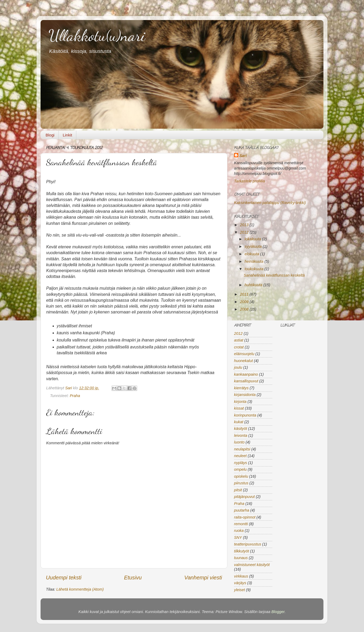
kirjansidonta (245, 395)
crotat (239, 347)
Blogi (50, 135)
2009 (245, 302)
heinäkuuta (255, 261)
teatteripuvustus (248, 544)
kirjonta (240, 402)
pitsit (238, 490)
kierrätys (241, 388)
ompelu (240, 469)
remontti (241, 524)
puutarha (242, 510)
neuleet (240, 456)
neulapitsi (242, 449)
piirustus (241, 483)
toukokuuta (255, 269)
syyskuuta (254, 246)
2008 (245, 309)
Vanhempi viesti (203, 578)
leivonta (241, 435)
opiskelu (241, 476)
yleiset (240, 590)
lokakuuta (254, 239)
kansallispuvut (246, 381)
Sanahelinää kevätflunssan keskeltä (274, 275)
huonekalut (243, 361)
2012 (245, 232)
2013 (245, 225)
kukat (239, 422)
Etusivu (133, 578)
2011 (245, 294)
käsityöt (241, 429)
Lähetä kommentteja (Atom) (80, 589)
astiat (239, 340)
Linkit (67, 135)
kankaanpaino (246, 374)
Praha (75, 396)
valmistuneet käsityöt (252, 565)
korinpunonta (245, 415)
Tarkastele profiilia (249, 181)
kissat (239, 408)
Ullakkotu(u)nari (97, 36)
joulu (238, 367)
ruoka (239, 531)
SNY (238, 537)
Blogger (278, 612)
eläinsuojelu (244, 354)
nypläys (241, 463)
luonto (239, 442)
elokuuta (252, 254)
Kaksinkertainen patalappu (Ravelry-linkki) (270, 203)
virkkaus (241, 576)
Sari (69, 388)
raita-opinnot (245, 517)
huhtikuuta (254, 285)
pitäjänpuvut (244, 497)
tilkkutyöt (242, 551)
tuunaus (241, 558)
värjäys (240, 583)
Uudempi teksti (64, 578)
